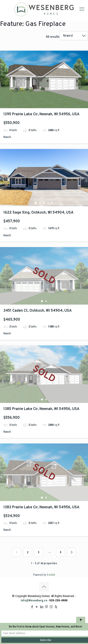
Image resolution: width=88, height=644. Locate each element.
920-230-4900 (58, 600)
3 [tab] (44, 203)
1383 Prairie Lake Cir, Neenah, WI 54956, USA (41, 507)
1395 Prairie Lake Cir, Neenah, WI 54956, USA (41, 114)
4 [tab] (48, 203)
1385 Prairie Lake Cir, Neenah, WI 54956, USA (41, 409)
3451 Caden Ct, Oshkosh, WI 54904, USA (38, 311)
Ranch (7, 137)
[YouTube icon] (37, 607)
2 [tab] (40, 203)
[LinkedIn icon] (42, 607)
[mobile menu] (82, 9)
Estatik (51, 575)
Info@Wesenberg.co (34, 600)
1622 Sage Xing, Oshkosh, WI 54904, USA (38, 213)
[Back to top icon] (44, 587)
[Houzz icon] (56, 607)
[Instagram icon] (51, 607)
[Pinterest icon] (46, 607)
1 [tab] (36, 203)
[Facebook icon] (32, 607)
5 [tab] (52, 203)
